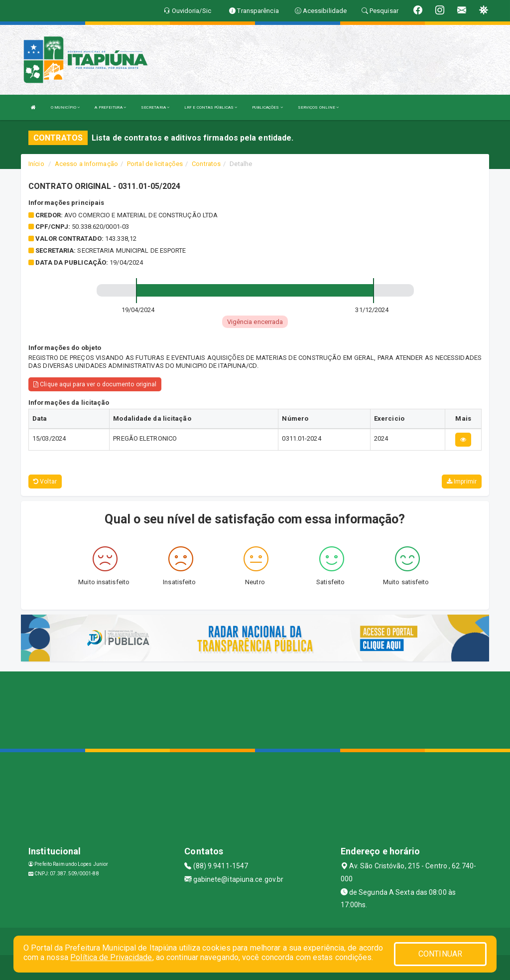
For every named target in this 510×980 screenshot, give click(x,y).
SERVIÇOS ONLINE (319, 107)
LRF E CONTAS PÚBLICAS (211, 107)
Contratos (206, 164)
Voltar (45, 482)
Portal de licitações (155, 164)
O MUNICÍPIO (65, 107)
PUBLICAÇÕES (267, 107)
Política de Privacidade (111, 957)
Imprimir (462, 482)
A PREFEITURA (110, 107)
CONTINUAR (440, 954)
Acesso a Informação (86, 164)
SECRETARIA (155, 107)
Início (36, 164)
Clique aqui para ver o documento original (95, 384)
